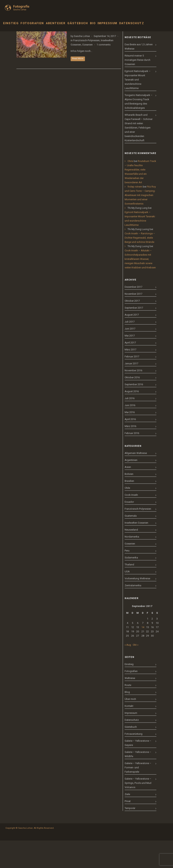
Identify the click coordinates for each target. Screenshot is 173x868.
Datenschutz (132, 747)
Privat (128, 829)
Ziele (127, 822)
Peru (127, 578)
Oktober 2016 (132, 405)
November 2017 (133, 321)
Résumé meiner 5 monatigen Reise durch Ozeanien (137, 87)
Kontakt (129, 733)
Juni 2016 (130, 433)
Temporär (130, 836)
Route (128, 713)
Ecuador (129, 529)
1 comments (104, 72)
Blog (127, 719)
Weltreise (130, 706)
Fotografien (131, 699)
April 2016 (130, 447)
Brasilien (129, 508)
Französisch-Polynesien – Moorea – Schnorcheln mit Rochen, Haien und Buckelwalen (97, 50)
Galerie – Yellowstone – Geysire (138, 770)
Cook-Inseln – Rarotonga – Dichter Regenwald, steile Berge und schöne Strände (140, 265)
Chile (127, 515)
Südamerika (131, 585)
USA (127, 599)
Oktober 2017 (132, 328)
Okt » (136, 672)
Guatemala (131, 543)
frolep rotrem (135, 214)
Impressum (131, 740)
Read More (78, 86)
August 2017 (132, 342)
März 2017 (130, 377)
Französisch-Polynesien (86, 68)
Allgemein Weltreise (136, 481)
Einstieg (129, 692)
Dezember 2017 (133, 314)
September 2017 (134, 335)
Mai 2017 (130, 363)
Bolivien (129, 501)
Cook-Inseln (131, 522)
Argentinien (131, 488)
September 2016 (134, 412)
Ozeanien (87, 72)
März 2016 (130, 454)
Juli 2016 (130, 426)
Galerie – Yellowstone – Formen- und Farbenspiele (138, 795)
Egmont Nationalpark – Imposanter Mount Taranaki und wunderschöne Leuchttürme (138, 107)
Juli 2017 (130, 349)
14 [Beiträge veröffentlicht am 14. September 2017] (143, 655)
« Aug (128, 672)
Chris (130, 189)
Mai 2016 (130, 440)
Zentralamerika (133, 613)
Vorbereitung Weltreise (137, 606)
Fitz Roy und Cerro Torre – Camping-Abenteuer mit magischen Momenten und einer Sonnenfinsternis (140, 223)
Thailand (129, 592)
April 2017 (130, 370)
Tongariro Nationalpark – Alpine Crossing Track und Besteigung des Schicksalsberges (139, 129)
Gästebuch (131, 754)
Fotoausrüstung (134, 761)
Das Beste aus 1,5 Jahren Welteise (139, 74)
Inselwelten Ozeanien (136, 550)
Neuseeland (131, 557)
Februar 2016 (132, 461)
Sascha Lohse (82, 64)
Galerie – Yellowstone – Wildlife (138, 782)
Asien (128, 494)
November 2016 (133, 398)
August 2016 (132, 419)
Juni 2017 (130, 356)
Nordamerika (132, 564)
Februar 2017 (132, 384)
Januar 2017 (131, 391)
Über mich (130, 726)
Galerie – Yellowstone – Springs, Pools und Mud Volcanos (138, 810)
